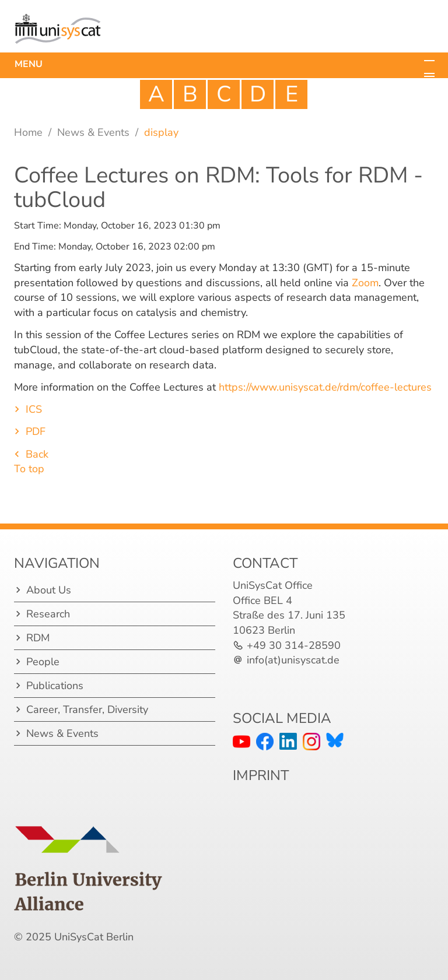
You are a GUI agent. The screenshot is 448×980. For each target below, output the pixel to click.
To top (29, 469)
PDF (36, 431)
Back (37, 454)
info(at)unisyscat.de (293, 660)
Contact (265, 563)
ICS (34, 409)
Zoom (365, 283)
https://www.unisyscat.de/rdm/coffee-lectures (324, 387)
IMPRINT (261, 775)
